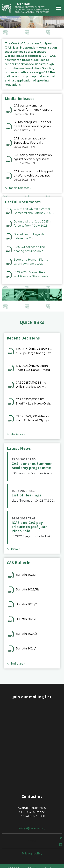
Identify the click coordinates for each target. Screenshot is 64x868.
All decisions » (16, 434)
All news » (14, 549)
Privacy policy (32, 854)
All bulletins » (16, 664)
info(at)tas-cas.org (32, 828)
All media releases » (18, 188)
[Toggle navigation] (59, 8)
